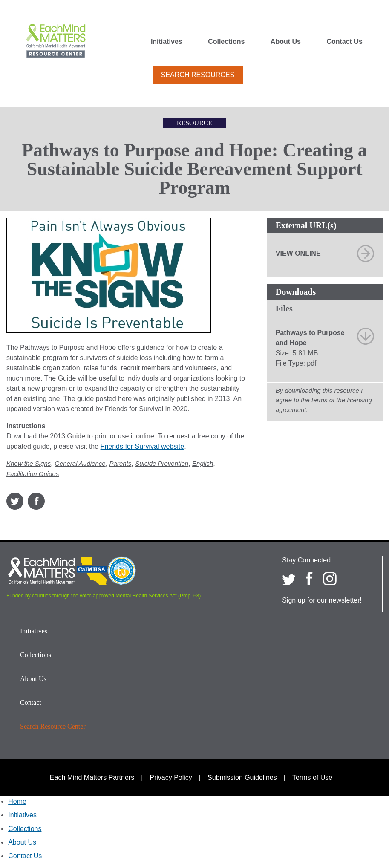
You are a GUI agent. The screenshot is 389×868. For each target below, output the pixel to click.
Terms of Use (312, 777)
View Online (298, 253)
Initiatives (167, 42)
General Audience (80, 463)
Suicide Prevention (162, 463)
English (203, 463)
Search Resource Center (53, 726)
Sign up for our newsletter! (322, 600)
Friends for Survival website (143, 446)
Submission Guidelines (242, 777)
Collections (226, 42)
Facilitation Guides (33, 474)
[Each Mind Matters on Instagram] (330, 579)
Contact (31, 702)
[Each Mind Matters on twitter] (289, 579)
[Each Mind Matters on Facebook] (309, 579)
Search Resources (198, 75)
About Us (286, 42)
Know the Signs (29, 463)
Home (17, 801)
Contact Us (344, 42)
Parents (121, 463)
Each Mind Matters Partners (92, 777)
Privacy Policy (171, 777)
